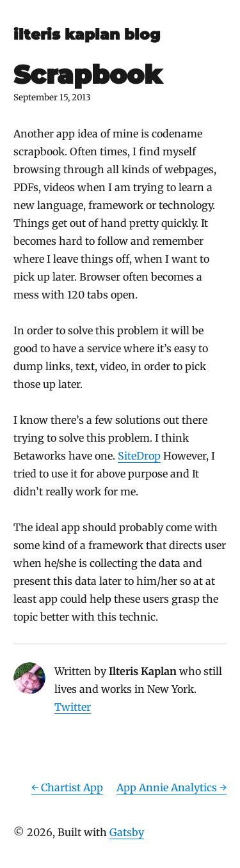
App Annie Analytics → (172, 787)
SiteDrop (139, 456)
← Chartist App (67, 787)
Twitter (73, 707)
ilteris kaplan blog (87, 35)
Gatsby (127, 832)
